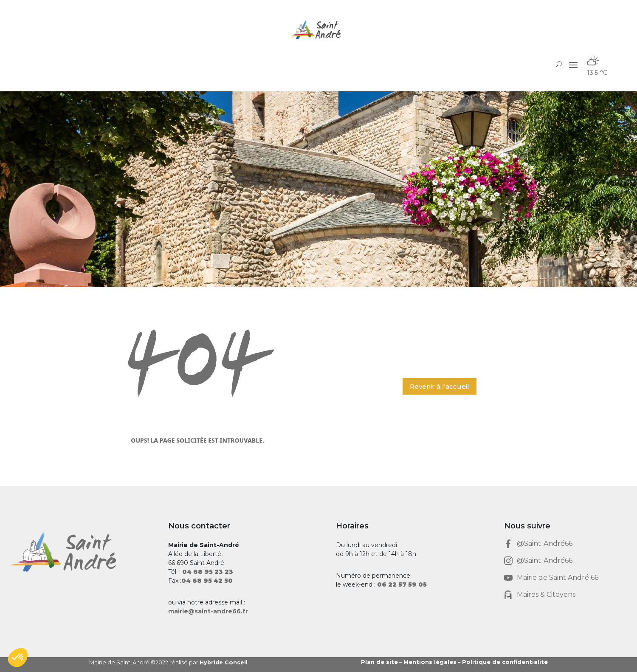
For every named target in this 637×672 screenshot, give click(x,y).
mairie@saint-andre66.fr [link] (208, 611)
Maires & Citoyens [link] (546, 594)
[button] (573, 64)
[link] (318, 30)
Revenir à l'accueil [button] (440, 386)
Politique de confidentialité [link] (505, 662)
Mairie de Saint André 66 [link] (558, 577)
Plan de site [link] (379, 662)
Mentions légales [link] (430, 662)
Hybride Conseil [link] (224, 662)
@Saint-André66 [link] (545, 544)
